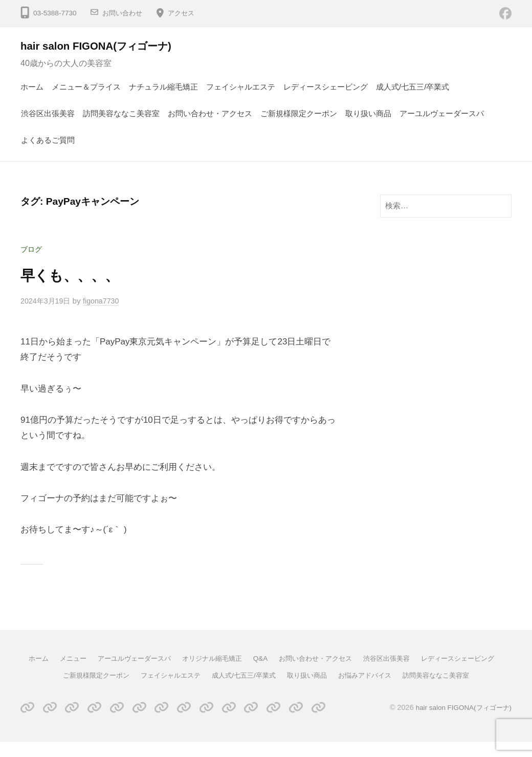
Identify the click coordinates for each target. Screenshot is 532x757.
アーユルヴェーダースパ (442, 113)
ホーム (32, 87)
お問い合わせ (124, 13)
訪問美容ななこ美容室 (121, 113)
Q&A (305, 658)
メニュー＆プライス (86, 87)
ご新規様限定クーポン (299, 113)
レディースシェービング (326, 87)
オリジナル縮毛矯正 (254, 658)
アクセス (185, 13)
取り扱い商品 (368, 113)
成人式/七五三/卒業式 (413, 87)
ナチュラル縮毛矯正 (163, 87)
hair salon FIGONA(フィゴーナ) (104, 46)
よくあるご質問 (48, 140)
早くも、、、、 (76, 275)
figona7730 (106, 301)
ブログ (32, 249)
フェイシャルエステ (241, 87)
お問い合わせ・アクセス (210, 113)
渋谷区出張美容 (48, 113)
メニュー (106, 658)
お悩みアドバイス (453, 675)
